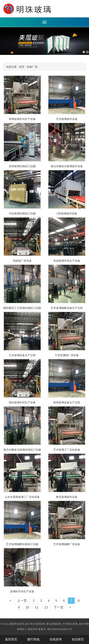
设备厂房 (32, 67)
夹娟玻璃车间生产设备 (67, 261)
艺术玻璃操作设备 (67, 119)
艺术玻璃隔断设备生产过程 (67, 308)
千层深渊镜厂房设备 (67, 355)
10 (27, 607)
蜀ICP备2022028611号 (59, 629)
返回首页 (11, 639)
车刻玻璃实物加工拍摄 (22, 213)
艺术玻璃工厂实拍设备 (67, 450)
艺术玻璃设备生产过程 (22, 355)
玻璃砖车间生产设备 (22, 591)
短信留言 (78, 639)
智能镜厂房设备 (22, 261)
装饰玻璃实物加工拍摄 (22, 166)
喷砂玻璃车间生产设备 (22, 402)
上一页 (22, 601)
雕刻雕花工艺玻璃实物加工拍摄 (22, 308)
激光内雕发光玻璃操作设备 (67, 166)
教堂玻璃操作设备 (67, 497)
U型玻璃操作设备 (67, 213)
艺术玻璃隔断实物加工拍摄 (22, 544)
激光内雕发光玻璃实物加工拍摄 (22, 450)
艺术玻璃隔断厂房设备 (67, 544)
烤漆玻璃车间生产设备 (22, 119)
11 (37, 607)
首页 (22, 67)
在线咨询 (56, 639)
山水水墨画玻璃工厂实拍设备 (22, 497)
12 (46, 607)
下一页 (59, 607)
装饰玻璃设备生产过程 (67, 402)
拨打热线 (33, 639)
